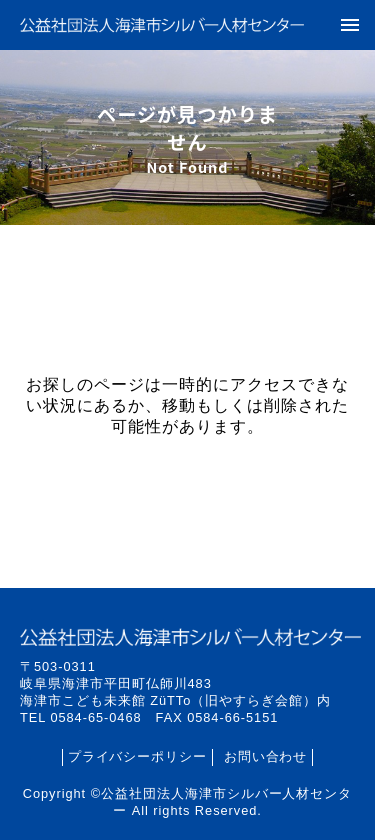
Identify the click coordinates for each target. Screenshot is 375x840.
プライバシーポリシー (138, 756)
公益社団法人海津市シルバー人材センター (162, 24)
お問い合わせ (266, 756)
